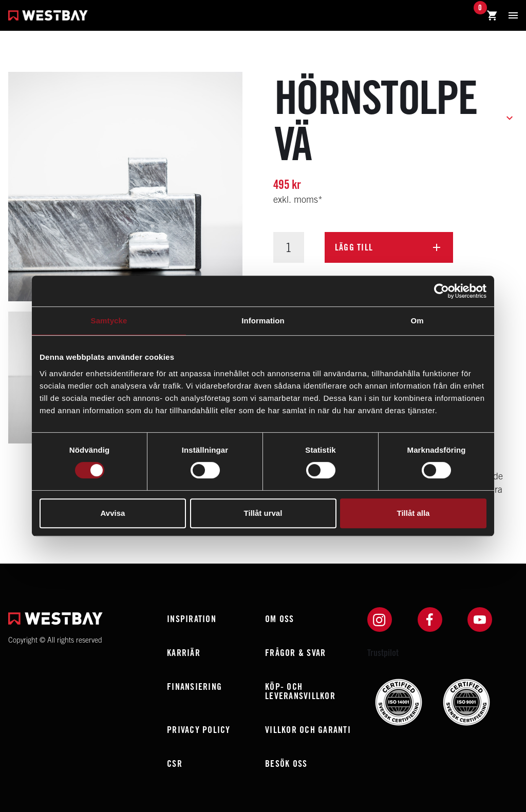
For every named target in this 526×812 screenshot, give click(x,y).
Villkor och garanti (308, 730)
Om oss (280, 619)
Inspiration (192, 619)
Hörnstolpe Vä (376, 120)
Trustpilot (383, 653)
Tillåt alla (414, 513)
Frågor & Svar (295, 653)
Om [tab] (417, 321)
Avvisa (113, 513)
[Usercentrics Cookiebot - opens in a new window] (442, 291)
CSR (175, 763)
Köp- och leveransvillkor (300, 691)
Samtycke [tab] (109, 321)
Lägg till (354, 247)
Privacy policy (199, 730)
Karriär (184, 653)
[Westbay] (48, 17)
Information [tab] (263, 321)
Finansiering (194, 687)
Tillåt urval (263, 513)
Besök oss (286, 763)
